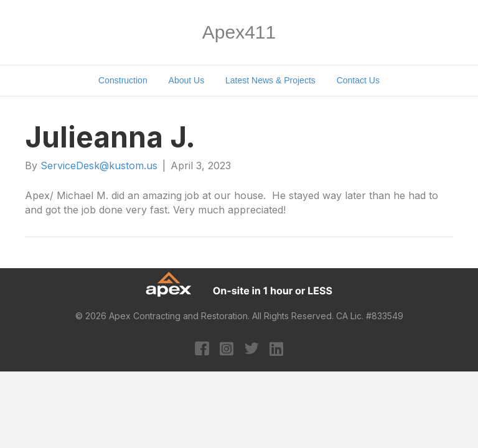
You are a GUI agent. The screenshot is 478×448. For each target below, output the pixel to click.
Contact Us (358, 80)
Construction (123, 80)
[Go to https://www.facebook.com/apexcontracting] (202, 350)
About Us (187, 80)
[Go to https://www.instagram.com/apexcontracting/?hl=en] (227, 350)
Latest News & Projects (270, 80)
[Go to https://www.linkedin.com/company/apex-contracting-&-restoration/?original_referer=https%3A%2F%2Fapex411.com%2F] (277, 350)
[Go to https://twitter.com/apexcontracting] (252, 350)
